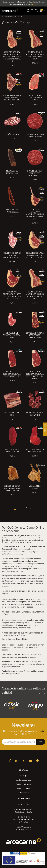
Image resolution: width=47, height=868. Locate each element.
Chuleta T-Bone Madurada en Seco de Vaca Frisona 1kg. (35, 295)
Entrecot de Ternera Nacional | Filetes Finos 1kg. (12, 374)
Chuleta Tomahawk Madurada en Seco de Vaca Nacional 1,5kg (35, 214)
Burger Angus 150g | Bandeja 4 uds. (35, 135)
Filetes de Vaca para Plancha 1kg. (12, 451)
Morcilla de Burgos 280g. (12, 172)
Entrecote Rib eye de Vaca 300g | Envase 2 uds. (35, 335)
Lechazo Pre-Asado (35, 487)
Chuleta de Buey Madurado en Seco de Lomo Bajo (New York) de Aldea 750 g (12, 57)
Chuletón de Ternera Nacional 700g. (12, 335)
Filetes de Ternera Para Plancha (35, 451)
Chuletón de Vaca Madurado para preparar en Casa (12, 98)
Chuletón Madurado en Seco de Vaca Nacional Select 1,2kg (12, 295)
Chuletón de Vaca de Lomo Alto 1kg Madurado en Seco (35, 255)
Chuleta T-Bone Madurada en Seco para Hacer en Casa (35, 55)
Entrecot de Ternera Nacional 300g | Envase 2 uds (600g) (35, 375)
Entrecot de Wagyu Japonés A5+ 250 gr (35, 98)
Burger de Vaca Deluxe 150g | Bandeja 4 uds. (35, 173)
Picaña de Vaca (12, 134)
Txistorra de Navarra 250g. (12, 211)
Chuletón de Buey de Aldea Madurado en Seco (12, 255)
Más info (34, 4)
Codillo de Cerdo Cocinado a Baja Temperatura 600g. (12, 488)
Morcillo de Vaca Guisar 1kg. (35, 414)
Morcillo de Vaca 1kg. (12, 414)
